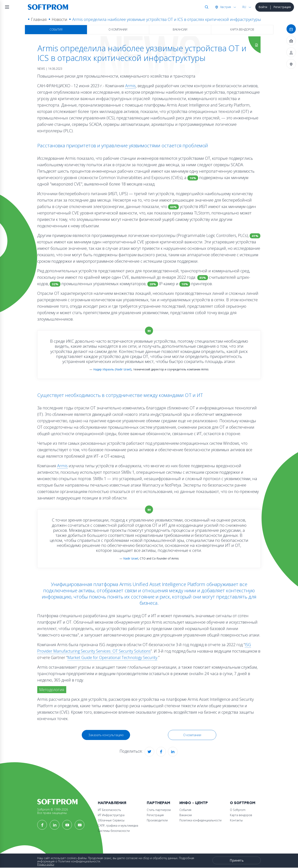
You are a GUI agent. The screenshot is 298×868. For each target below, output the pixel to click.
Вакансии (180, 29)
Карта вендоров (242, 29)
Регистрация (282, 7)
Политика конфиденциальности (200, 820)
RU (244, 7)
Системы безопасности (114, 831)
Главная (39, 19)
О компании (118, 29)
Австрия (225, 7)
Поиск (206, 7)
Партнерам (158, 803)
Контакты (236, 820)
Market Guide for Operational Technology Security (112, 657)
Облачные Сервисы (111, 820)
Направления (112, 803)
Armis (130, 86)
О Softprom (243, 803)
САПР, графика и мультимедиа (118, 825)
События (56, 29)
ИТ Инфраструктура (111, 815)
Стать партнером (159, 810)
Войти (263, 7)
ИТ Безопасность (109, 810)
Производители (157, 820)
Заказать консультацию (106, 735)
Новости (59, 19)
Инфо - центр (194, 803)
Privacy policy (46, 864)
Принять (237, 860)
